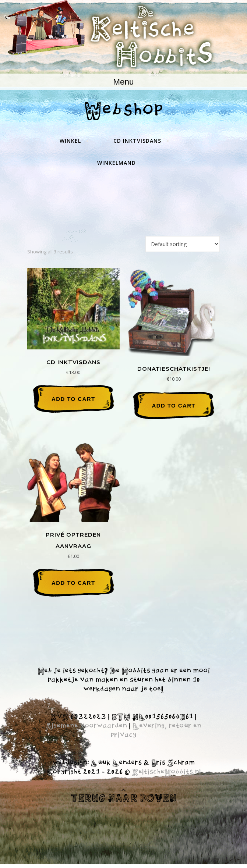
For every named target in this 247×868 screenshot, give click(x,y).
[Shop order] (183, 244)
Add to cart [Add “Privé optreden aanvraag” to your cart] (73, 583)
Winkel (70, 141)
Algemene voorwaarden (86, 726)
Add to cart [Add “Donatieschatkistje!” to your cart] (173, 405)
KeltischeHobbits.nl (166, 772)
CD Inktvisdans (137, 141)
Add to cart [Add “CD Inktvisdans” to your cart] (73, 399)
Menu (123, 82)
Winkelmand (117, 163)
